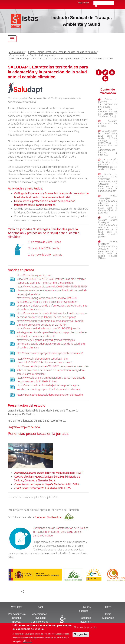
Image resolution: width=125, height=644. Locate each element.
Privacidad (40, 618)
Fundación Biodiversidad (48, 517)
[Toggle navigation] (12, 39)
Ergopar (17, 622)
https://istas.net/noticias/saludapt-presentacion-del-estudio (50, 395)
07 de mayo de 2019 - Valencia (45, 255)
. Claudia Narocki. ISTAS (42, 488)
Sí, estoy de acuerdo (85, 628)
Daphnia (17, 618)
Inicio (108, 614)
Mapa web (83, 2)
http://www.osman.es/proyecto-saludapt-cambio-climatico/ (50, 353)
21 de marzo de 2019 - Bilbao (44, 242)
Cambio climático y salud (42, 55)
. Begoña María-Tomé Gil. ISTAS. (47, 484)
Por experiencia (17, 614)
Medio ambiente (17, 52)
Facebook (85, 618)
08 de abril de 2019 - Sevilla (43, 248)
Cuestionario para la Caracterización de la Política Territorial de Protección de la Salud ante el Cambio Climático (60, 532)
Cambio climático (18, 55)
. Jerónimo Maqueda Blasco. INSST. (49, 473)
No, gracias (81, 636)
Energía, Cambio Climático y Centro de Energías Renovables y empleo (62, 52)
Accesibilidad (40, 614)
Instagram (85, 622)
